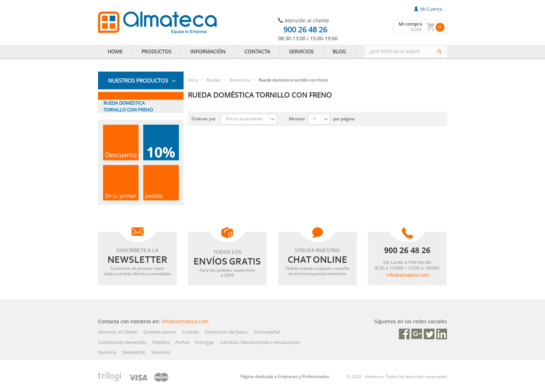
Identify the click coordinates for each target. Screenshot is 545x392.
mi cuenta (428, 9)
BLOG (339, 51)
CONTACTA (257, 51)
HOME (115, 51)
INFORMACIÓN (208, 51)
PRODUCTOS (156, 51)
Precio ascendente (251, 119)
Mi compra (410, 24)
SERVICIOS (301, 51)
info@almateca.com (185, 321)
